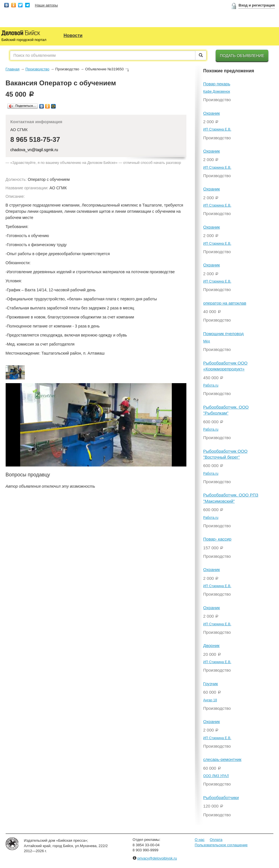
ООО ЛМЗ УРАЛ (216, 776)
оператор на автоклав (225, 303)
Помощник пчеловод (224, 334)
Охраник (212, 113)
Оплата (216, 840)
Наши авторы (46, 5)
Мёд (207, 341)
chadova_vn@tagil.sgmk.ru (34, 150)
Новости (73, 35)
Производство (37, 69)
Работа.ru (211, 385)
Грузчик (211, 684)
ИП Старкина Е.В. (217, 129)
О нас (200, 840)
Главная (13, 69)
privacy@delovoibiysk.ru (157, 858)
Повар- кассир (217, 539)
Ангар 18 (210, 700)
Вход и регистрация (257, 5)
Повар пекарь (217, 84)
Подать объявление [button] (242, 56)
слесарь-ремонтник (222, 759)
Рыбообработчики (221, 798)
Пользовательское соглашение (221, 845)
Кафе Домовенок (217, 92)
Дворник (212, 645)
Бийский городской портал (24, 40)
